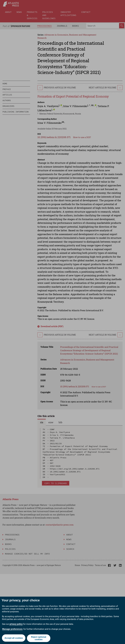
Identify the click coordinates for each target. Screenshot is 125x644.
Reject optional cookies (39, 638)
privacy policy (16, 624)
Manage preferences (12, 629)
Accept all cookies (14, 638)
